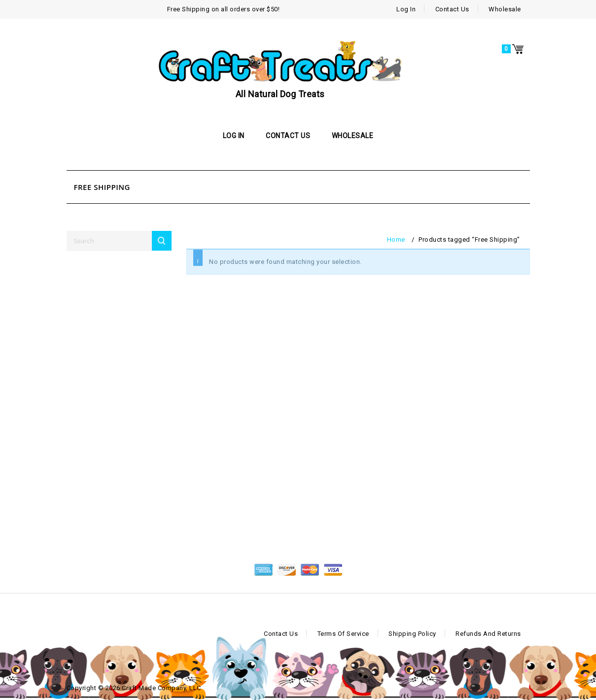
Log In (406, 9)
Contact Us (452, 9)
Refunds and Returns (488, 634)
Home (396, 239)
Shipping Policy (412, 634)
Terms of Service (343, 634)
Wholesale (505, 9)
